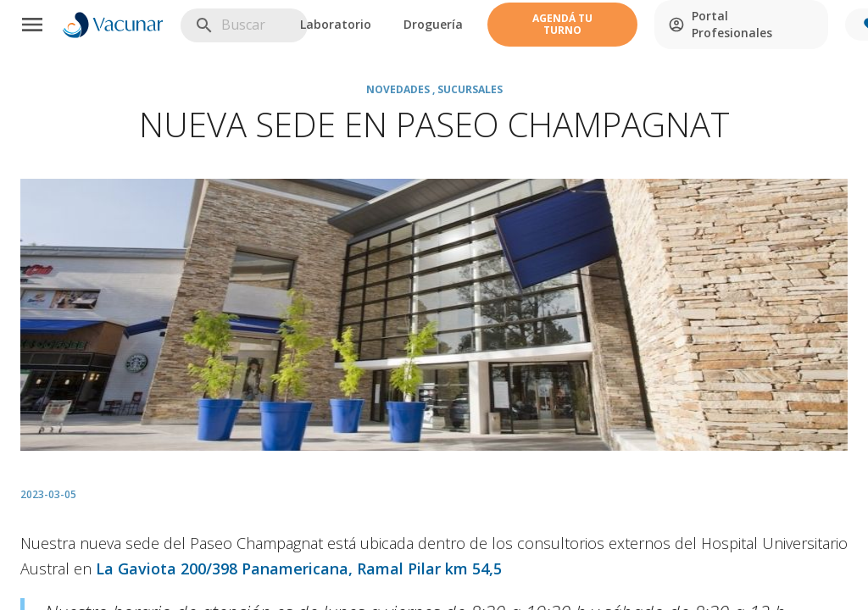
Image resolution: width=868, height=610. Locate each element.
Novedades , (402, 90)
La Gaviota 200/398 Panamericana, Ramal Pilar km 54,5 (299, 568)
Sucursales (470, 90)
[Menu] (32, 25)
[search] (280, 25)
